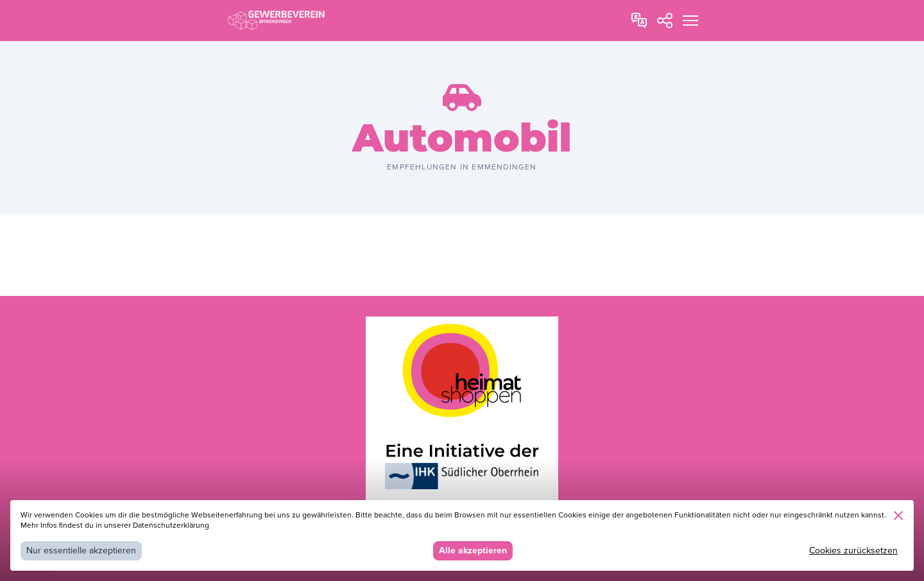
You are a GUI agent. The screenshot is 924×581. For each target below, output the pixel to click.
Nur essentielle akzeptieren (81, 551)
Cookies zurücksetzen (853, 551)
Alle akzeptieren (473, 551)
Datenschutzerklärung (171, 525)
